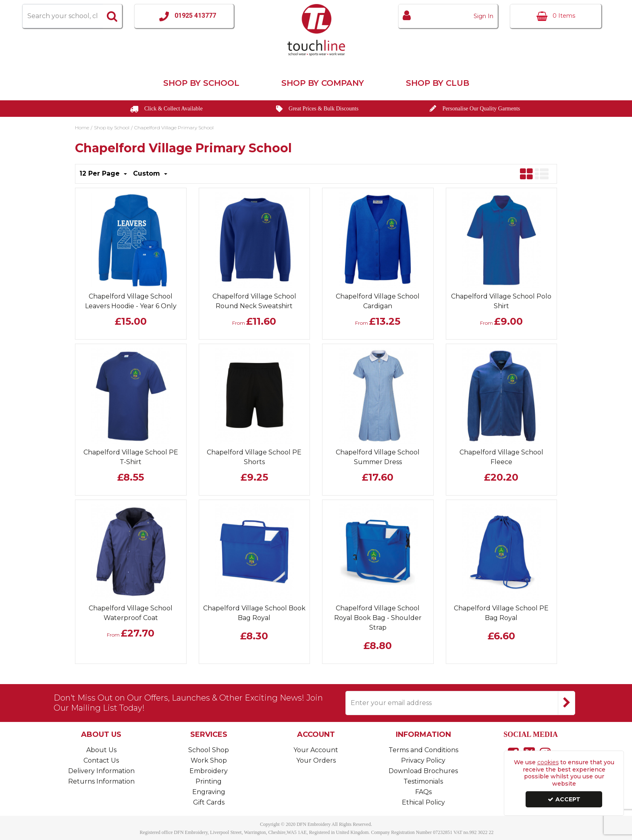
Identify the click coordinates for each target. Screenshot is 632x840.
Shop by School (201, 83)
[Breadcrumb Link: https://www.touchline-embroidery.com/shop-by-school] (112, 127)
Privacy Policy (423, 760)
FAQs (423, 792)
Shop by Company (323, 83)
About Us (101, 750)
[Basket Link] (556, 16)
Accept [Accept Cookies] (564, 799)
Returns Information (101, 781)
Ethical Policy (423, 802)
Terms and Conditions (423, 750)
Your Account (316, 750)
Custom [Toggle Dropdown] (148, 173)
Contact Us (101, 760)
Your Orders (316, 760)
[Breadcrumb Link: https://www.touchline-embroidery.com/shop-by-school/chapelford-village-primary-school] (174, 127)
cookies (548, 762)
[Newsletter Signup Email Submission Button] (567, 703)
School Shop (209, 750)
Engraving (209, 792)
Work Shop (209, 760)
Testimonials (423, 781)
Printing (209, 781)
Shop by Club (438, 83)
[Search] (62, 16)
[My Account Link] (448, 16)
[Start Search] (112, 16)
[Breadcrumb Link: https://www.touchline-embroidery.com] (82, 127)
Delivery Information (101, 771)
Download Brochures (423, 771)
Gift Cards (209, 802)
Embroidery (209, 771)
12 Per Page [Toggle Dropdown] (101, 173)
